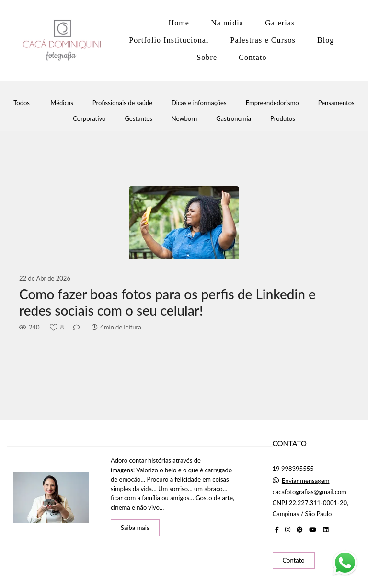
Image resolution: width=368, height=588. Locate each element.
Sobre (207, 57)
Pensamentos (336, 103)
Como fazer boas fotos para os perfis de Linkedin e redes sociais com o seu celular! (167, 302)
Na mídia (227, 23)
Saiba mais (135, 528)
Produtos (283, 119)
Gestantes (138, 119)
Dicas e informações (199, 103)
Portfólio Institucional (169, 40)
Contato (253, 57)
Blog (326, 40)
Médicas (62, 103)
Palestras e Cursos (263, 40)
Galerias (280, 23)
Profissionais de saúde (122, 103)
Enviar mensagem (306, 481)
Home (179, 23)
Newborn (184, 119)
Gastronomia (234, 119)
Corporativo (89, 119)
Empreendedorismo (272, 103)
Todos (22, 103)
